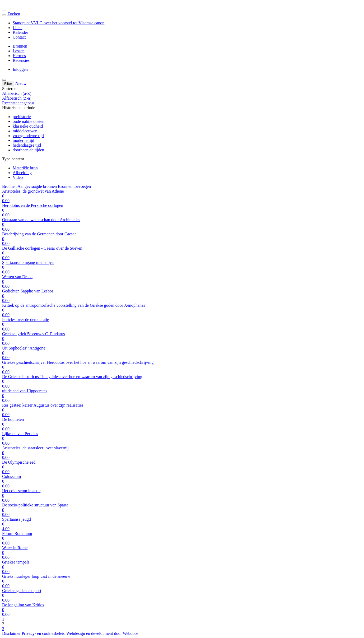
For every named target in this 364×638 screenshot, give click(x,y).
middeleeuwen (25, 131)
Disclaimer (11, 633)
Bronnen (20, 46)
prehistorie (22, 117)
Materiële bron (25, 168)
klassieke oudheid (28, 126)
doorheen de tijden (28, 150)
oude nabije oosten (29, 121)
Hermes (19, 56)
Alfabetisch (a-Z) (17, 93)
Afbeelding (22, 173)
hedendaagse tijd (27, 145)
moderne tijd (23, 140)
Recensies (21, 60)
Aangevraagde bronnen (38, 186)
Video (18, 177)
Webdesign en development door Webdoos (102, 633)
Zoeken (14, 14)
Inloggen (20, 69)
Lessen (18, 51)
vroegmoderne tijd (28, 136)
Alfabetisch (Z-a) (17, 98)
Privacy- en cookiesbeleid (43, 633)
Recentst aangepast (18, 103)
